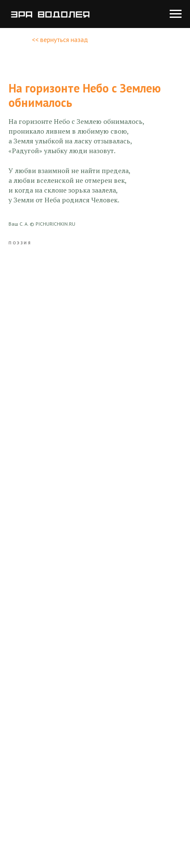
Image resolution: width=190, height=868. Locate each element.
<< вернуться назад (60, 39)
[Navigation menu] (176, 14)
